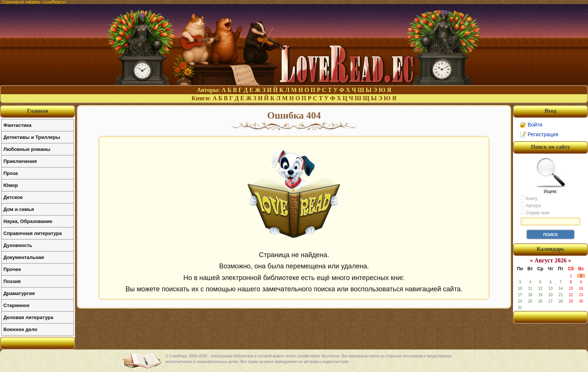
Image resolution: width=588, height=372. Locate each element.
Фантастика (17, 125)
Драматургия (19, 293)
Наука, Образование (28, 221)
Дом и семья (19, 209)
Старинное (16, 305)
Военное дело (20, 329)
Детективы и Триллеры (32, 137)
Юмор (11, 185)
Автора (530, 205)
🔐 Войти (531, 125)
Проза (11, 173)
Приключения (20, 161)
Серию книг (535, 212)
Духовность (18, 245)
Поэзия (12, 281)
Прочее (12, 269)
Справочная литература (33, 233)
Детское (13, 197)
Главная (37, 111)
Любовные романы (27, 149)
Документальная (24, 257)
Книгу (529, 198)
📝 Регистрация (539, 134)
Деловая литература (28, 317)
